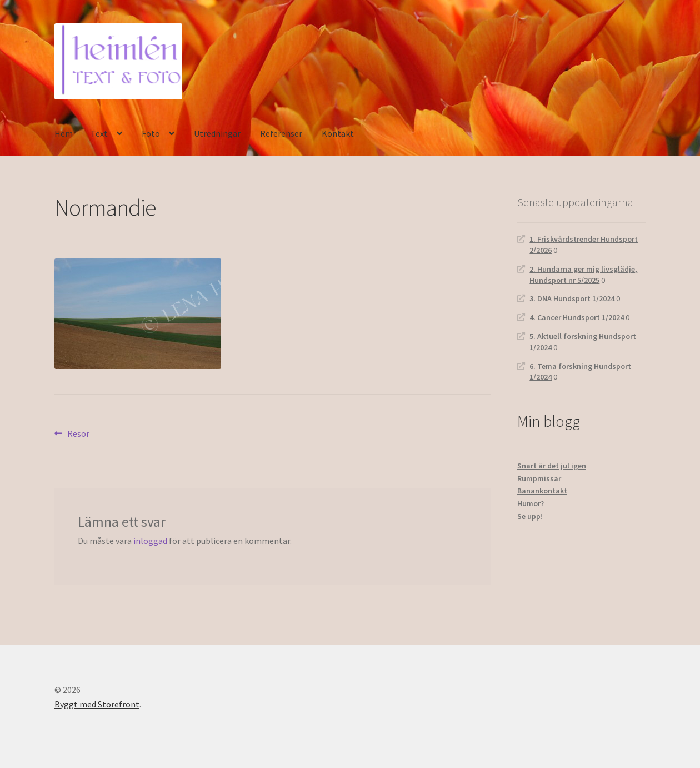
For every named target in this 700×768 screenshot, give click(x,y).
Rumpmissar (539, 478)
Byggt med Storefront (97, 704)
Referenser (281, 133)
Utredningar (217, 133)
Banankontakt (542, 491)
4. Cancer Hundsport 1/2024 (577, 317)
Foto (151, 133)
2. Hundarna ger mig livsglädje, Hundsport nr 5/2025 (583, 275)
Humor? (531, 503)
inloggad (150, 541)
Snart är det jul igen (552, 466)
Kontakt (338, 133)
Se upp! (530, 516)
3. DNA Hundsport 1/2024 (572, 298)
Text (99, 133)
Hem (64, 133)
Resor (78, 434)
